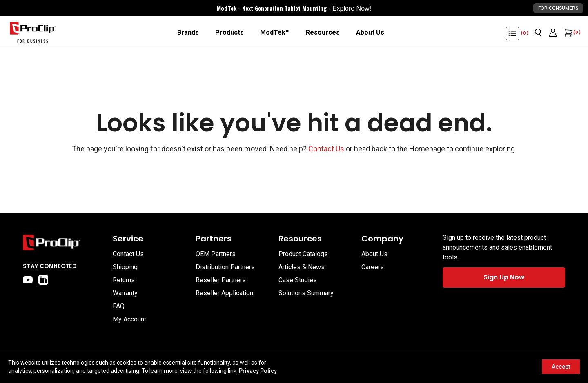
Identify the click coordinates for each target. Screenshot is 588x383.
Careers (373, 267)
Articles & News (302, 267)
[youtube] (28, 280)
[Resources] (323, 33)
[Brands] (188, 33)
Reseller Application (224, 293)
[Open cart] (568, 33)
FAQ (119, 306)
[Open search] (538, 33)
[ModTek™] (275, 33)
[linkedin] (43, 280)
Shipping (125, 267)
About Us (374, 254)
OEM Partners (216, 254)
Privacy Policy (258, 371)
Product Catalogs (303, 254)
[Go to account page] (553, 33)
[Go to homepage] (33, 33)
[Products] (229, 33)
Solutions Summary (306, 293)
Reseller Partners (221, 280)
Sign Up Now (504, 277)
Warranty (125, 293)
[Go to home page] (64, 242)
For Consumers (558, 8)
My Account (129, 319)
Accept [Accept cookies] (561, 367)
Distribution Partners (225, 267)
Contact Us (326, 149)
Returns (124, 280)
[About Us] (370, 33)
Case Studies (298, 280)
